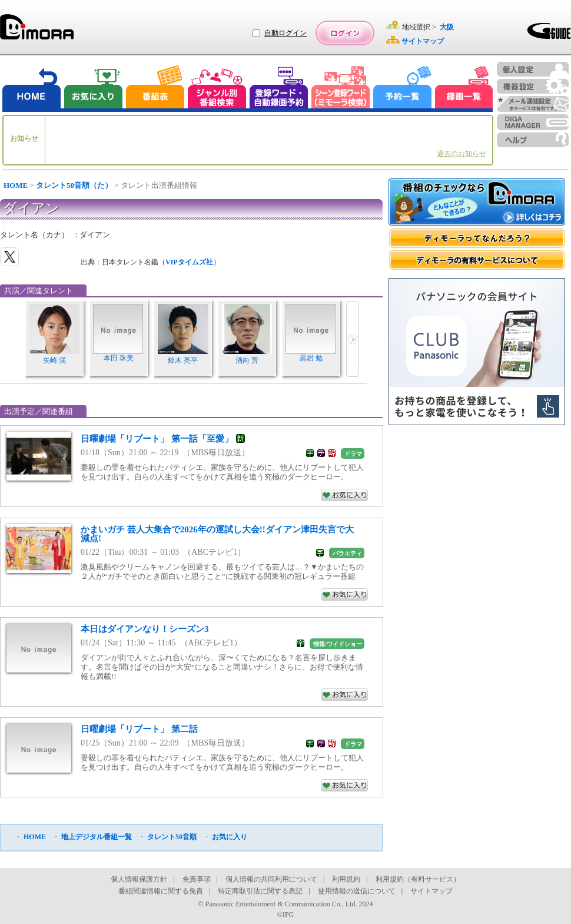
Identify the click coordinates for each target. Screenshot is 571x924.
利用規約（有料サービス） (418, 879)
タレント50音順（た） (74, 185)
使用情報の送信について (357, 891)
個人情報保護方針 (139, 879)
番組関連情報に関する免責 (161, 891)
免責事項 (197, 879)
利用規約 (346, 879)
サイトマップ (431, 891)
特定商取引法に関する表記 (260, 891)
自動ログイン (285, 33)
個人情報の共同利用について (271, 879)
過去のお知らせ (462, 154)
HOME (16, 185)
